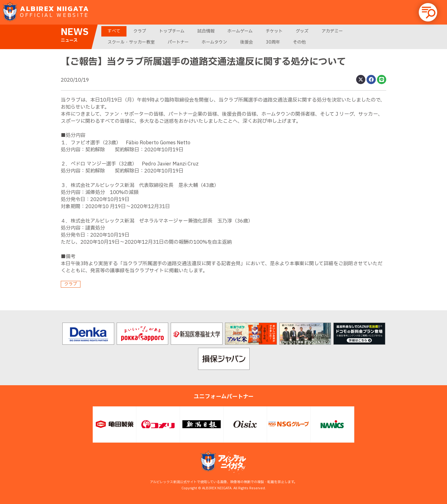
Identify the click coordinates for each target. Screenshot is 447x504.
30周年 (273, 42)
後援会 (247, 42)
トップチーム (172, 31)
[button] (428, 12)
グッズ (302, 31)
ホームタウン (214, 42)
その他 (299, 42)
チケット (274, 31)
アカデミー (332, 31)
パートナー (178, 42)
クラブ (140, 31)
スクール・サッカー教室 (131, 42)
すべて (114, 31)
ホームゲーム (240, 31)
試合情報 (206, 31)
